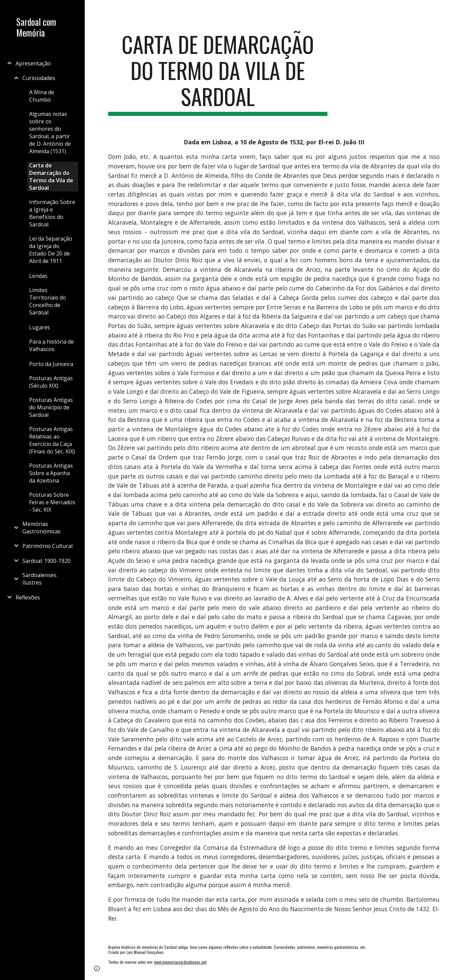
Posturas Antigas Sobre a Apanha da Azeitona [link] (51, 473)
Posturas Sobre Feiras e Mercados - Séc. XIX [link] (52, 502)
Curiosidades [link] (39, 78)
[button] (455, 9)
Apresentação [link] (33, 63)
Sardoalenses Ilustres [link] (39, 579)
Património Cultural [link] (47, 546)
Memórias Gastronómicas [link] (42, 528)
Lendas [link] (38, 276)
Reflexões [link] (28, 597)
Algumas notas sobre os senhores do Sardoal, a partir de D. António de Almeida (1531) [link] (50, 132)
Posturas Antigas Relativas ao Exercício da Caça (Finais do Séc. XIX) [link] (52, 440)
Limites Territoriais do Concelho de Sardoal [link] (48, 301)
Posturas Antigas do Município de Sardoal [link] (51, 407)
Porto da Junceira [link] (51, 364)
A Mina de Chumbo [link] (42, 96)
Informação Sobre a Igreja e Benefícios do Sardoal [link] (52, 213)
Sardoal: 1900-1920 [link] (46, 561)
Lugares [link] (40, 327)
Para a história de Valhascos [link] (52, 345)
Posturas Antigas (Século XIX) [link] (51, 382)
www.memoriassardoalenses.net (180, 962)
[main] (218, 74)
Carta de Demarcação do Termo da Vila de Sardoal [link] (51, 177)
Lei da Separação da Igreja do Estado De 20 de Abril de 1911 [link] (51, 250)
